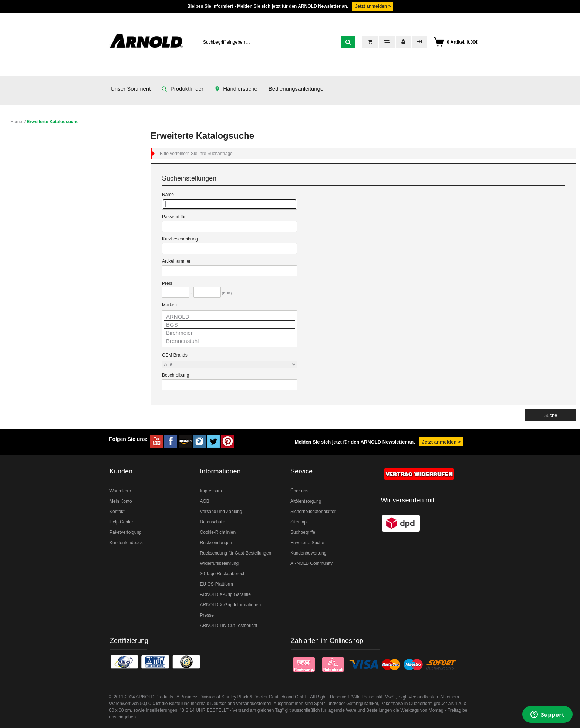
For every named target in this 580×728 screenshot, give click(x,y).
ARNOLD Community (311, 563)
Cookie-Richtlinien (218, 532)
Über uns (299, 491)
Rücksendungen (216, 543)
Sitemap (299, 522)
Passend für (174, 217)
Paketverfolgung (126, 532)
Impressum (211, 491)
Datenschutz (212, 522)
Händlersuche (236, 89)
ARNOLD (230, 317)
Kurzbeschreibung (180, 239)
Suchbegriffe (303, 532)
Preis (167, 283)
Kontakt (117, 512)
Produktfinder (183, 89)
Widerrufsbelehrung (219, 563)
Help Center (121, 522)
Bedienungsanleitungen (298, 89)
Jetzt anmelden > (372, 6)
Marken (169, 305)
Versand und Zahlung (221, 512)
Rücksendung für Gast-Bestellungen (235, 553)
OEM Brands (175, 355)
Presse (207, 615)
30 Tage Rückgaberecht (223, 574)
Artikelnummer (176, 261)
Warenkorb (120, 491)
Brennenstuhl (230, 341)
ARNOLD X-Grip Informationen (230, 605)
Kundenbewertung (308, 553)
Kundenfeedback (126, 543)
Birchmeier (230, 333)
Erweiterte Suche (307, 543)
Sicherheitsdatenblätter (313, 512)
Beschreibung (176, 375)
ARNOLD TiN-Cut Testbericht (228, 626)
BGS (230, 325)
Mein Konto (121, 501)
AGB (204, 501)
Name (168, 195)
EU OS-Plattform (216, 584)
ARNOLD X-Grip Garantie (225, 594)
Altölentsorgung (306, 501)
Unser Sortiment (131, 89)
